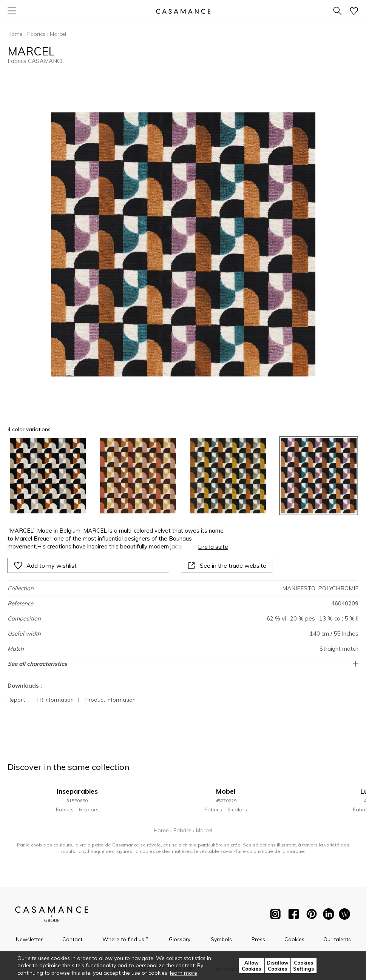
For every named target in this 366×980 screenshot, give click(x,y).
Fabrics (36, 34)
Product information (110, 700)
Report (16, 700)
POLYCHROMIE (338, 588)
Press (258, 939)
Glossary (180, 939)
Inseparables (77, 791)
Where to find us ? (125, 939)
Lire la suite (213, 547)
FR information (55, 700)
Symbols (221, 939)
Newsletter (29, 939)
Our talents (337, 939)
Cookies (294, 939)
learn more (184, 973)
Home (15, 34)
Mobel (226, 791)
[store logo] (183, 11)
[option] (48, 476)
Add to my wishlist (45, 565)
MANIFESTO (299, 588)
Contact (72, 939)
